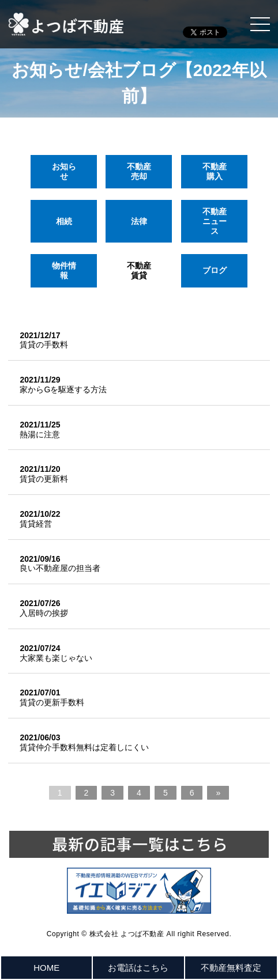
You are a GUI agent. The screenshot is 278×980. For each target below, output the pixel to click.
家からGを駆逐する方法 (63, 389)
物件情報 (64, 270)
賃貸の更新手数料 (52, 702)
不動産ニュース (214, 221)
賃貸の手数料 (44, 345)
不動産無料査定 (231, 968)
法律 (139, 221)
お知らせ (64, 171)
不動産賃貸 (139, 270)
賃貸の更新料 (44, 479)
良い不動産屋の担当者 (60, 568)
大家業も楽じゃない (56, 658)
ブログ (214, 270)
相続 (64, 221)
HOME (46, 968)
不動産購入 (214, 171)
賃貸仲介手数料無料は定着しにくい (84, 747)
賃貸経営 (36, 524)
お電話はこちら (138, 968)
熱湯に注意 (40, 434)
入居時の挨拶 (44, 613)
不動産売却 (139, 171)
